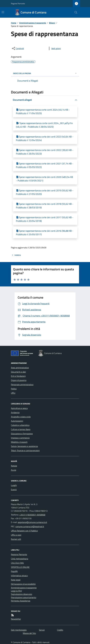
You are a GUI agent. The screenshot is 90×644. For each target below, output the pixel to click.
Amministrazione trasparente (33, 23)
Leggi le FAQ (16, 591)
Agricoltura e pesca (19, 408)
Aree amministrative (20, 368)
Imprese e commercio (20, 438)
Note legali (16, 580)
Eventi (14, 489)
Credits (60, 630)
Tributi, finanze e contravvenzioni (25, 450)
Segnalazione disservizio (22, 594)
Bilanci (52, 23)
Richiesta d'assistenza (21, 601)
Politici (14, 389)
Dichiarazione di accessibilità (23, 584)
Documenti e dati (18, 372)
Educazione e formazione (22, 434)
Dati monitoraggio (19, 630)
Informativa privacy (19, 576)
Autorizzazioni (17, 421)
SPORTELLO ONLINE (20, 567)
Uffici (13, 393)
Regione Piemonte (18, 3)
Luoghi (14, 485)
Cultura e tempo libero (21, 429)
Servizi (42, 630)
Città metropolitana (20, 559)
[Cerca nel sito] (75, 12)
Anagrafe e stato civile (21, 417)
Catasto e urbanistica (20, 425)
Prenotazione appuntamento (24, 597)
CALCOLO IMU (17, 563)
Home (14, 23)
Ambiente (15, 412)
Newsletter (16, 619)
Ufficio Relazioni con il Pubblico (24, 531)
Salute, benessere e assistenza (24, 446)
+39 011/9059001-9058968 (32, 515)
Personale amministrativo (22, 384)
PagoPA (14, 571)
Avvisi (14, 470)
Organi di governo (19, 380)
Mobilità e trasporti (19, 442)
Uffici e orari (16, 535)
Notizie (14, 466)
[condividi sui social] (18, 48)
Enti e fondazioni (18, 376)
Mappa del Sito (29, 633)
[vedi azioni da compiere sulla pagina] (54, 48)
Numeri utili (16, 539)
